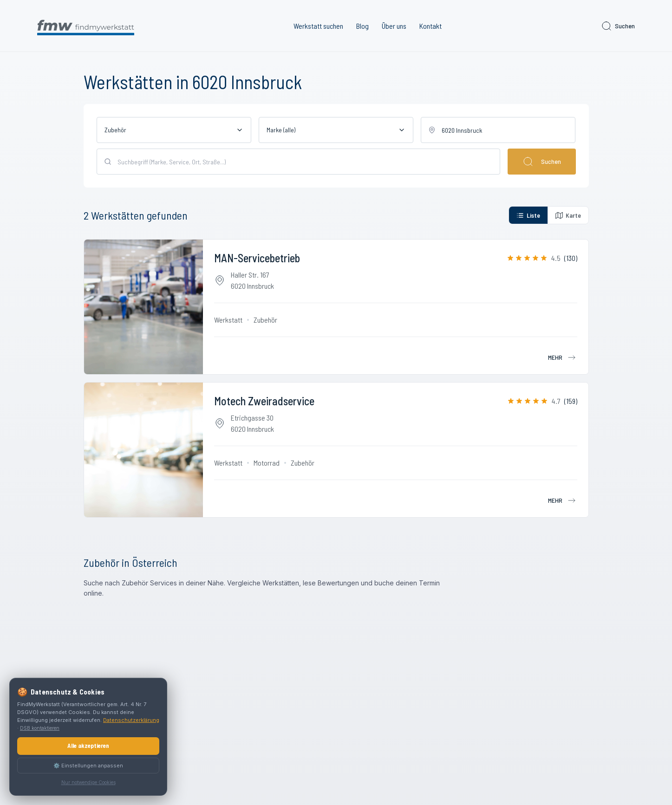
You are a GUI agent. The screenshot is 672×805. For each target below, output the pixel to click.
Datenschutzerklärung (131, 720)
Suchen (618, 26)
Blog (362, 26)
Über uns (394, 26)
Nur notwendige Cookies (88, 782)
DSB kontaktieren (40, 728)
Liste (528, 215)
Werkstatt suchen (318, 26)
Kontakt (431, 26)
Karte (568, 215)
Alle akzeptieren (88, 746)
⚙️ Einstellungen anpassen (88, 766)
